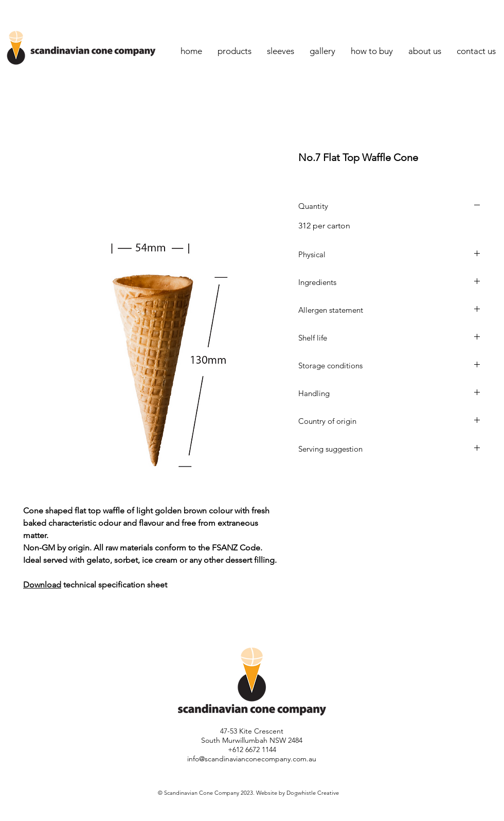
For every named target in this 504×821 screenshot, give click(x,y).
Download (42, 585)
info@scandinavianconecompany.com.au (252, 759)
